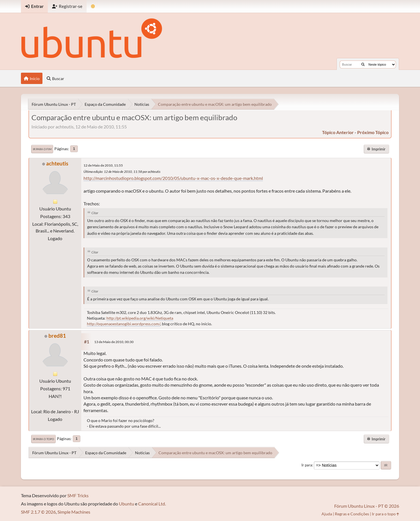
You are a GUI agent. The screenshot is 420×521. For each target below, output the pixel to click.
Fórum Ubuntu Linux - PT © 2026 (367, 506)
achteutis (57, 163)
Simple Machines (74, 512)
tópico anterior (338, 132)
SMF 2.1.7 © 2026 (38, 512)
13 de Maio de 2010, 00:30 (114, 342)
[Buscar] (363, 64)
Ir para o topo (43, 439)
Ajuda (327, 514)
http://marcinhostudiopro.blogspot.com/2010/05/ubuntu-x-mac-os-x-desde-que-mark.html (173, 178)
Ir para (307, 465)
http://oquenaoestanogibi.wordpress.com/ (124, 324)
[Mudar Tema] (93, 6)
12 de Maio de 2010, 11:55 (103, 165)
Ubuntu (127, 504)
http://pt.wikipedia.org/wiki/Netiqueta (140, 318)
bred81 (57, 336)
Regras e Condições (352, 514)
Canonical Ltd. (152, 504)
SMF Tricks (78, 495)
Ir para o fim (42, 149)
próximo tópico (373, 132)
